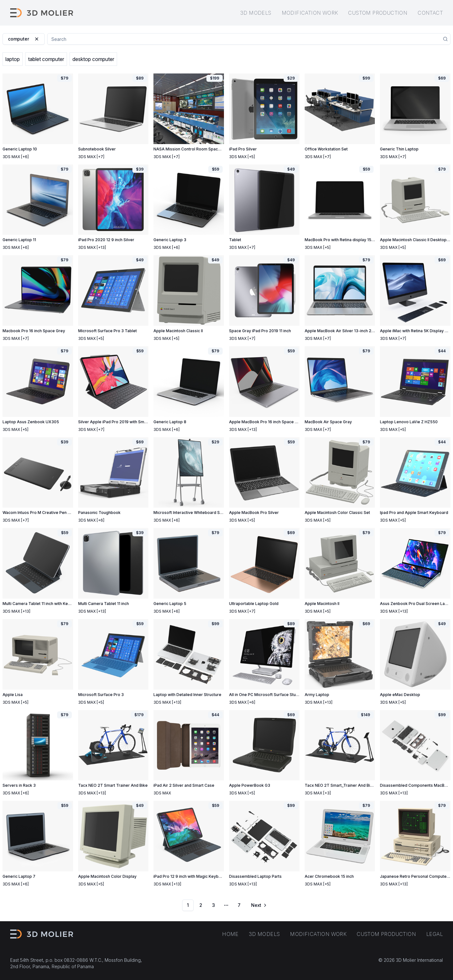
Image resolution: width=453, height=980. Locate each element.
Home (230, 934)
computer (24, 39)
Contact (430, 13)
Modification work (310, 13)
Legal (434, 934)
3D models (256, 13)
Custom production (378, 13)
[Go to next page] (258, 905)
